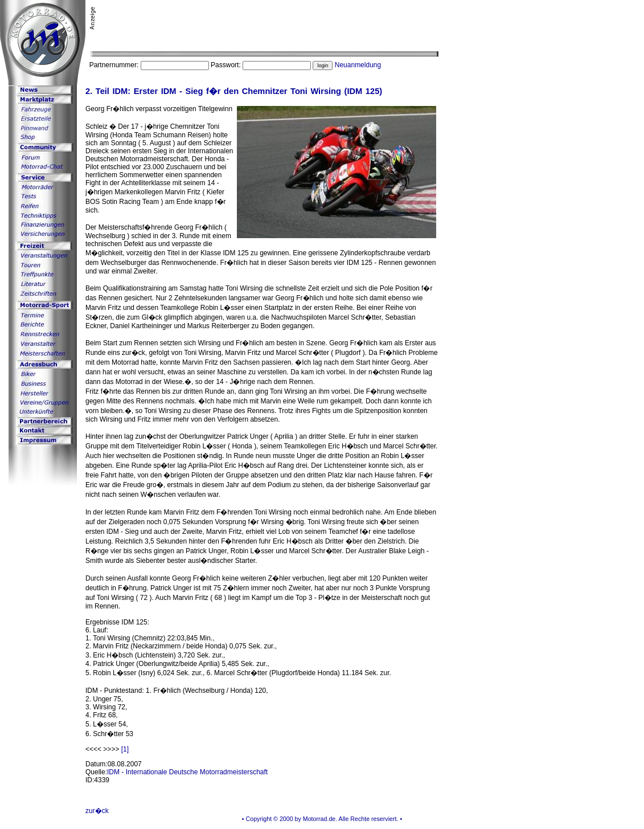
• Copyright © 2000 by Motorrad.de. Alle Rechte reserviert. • (322, 819)
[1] (125, 749)
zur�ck (97, 811)
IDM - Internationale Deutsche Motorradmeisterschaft (187, 772)
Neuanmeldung (358, 65)
